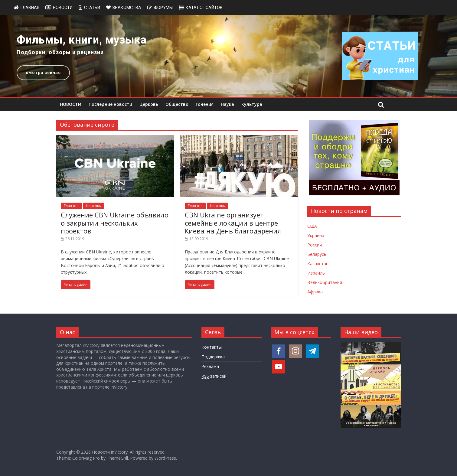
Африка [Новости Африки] (315, 292)
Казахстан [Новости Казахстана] (318, 264)
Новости (63, 8)
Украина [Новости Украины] (316, 235)
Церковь (149, 104)
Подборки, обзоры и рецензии (60, 52)
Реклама (210, 366)
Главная (30, 8)
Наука (227, 104)
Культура (252, 104)
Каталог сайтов (204, 8)
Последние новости (110, 104)
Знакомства (127, 8)
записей (214, 376)
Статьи (92, 8)
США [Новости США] (312, 226)
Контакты (212, 347)
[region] (228, 56)
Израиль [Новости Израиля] (316, 273)
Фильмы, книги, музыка (82, 40)
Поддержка (213, 357)
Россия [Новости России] (315, 245)
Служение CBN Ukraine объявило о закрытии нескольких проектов (115, 223)
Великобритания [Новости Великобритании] (325, 282)
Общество (177, 104)
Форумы (163, 8)
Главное (71, 206)
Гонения (205, 104)
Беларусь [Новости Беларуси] (317, 254)
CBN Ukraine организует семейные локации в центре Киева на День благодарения (233, 223)
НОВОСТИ (71, 104)
